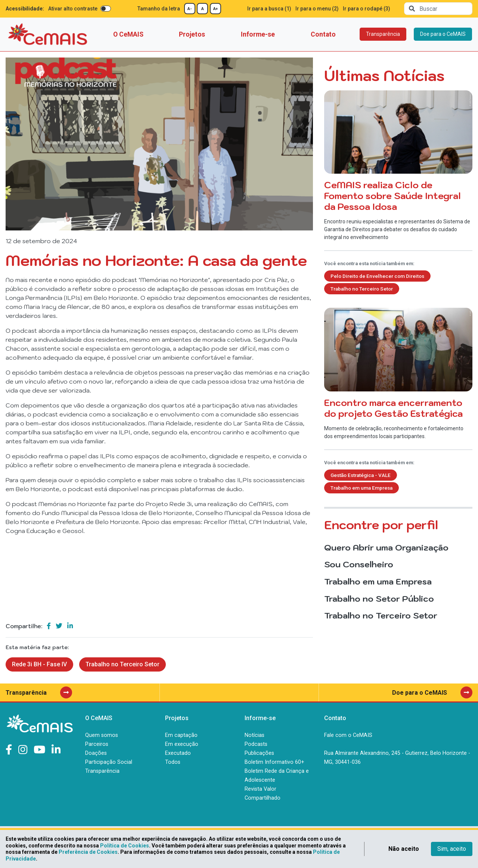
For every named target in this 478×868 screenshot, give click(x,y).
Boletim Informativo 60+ (274, 762)
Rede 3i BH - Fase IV (39, 664)
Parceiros (97, 744)
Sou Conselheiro (359, 564)
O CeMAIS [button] (128, 34)
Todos (173, 762)
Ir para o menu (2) (317, 9)
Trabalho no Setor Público (379, 599)
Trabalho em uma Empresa (361, 488)
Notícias (254, 735)
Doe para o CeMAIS (443, 34)
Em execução (182, 744)
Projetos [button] (192, 34)
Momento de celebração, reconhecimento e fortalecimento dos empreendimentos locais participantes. (398, 373)
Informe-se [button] (258, 34)
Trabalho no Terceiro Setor (122, 664)
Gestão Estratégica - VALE (361, 475)
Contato (323, 34)
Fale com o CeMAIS (348, 735)
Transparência (383, 34)
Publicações (259, 753)
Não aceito (404, 849)
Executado (178, 753)
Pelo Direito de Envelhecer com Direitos (377, 276)
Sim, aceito (452, 849)
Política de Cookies (125, 846)
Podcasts (256, 744)
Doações (96, 753)
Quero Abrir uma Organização (386, 547)
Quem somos (102, 735)
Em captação (181, 735)
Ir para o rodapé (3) (367, 9)
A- (190, 9)
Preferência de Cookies (88, 852)
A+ (215, 9)
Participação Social (109, 762)
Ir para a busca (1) (269, 9)
